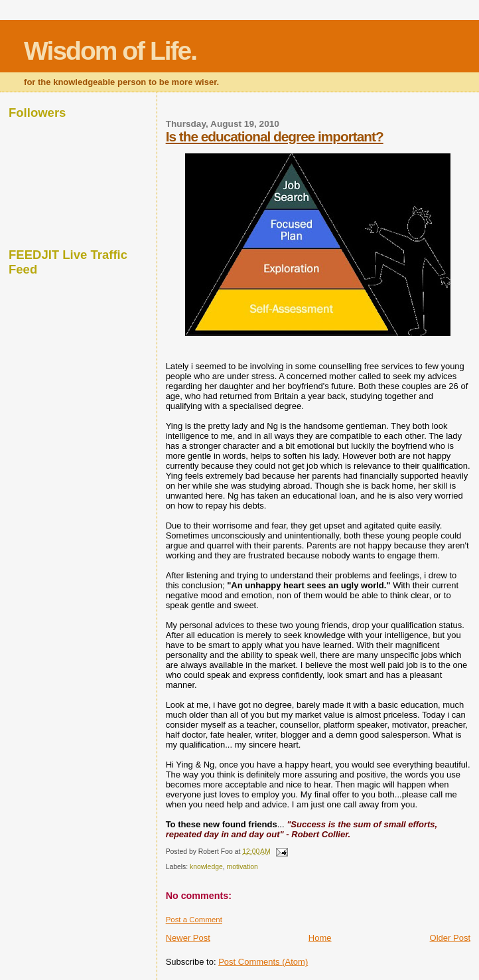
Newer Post (188, 938)
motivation (242, 867)
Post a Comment (194, 920)
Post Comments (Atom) (263, 962)
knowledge (206, 867)
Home (320, 938)
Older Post (450, 938)
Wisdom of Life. (110, 51)
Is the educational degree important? (275, 136)
